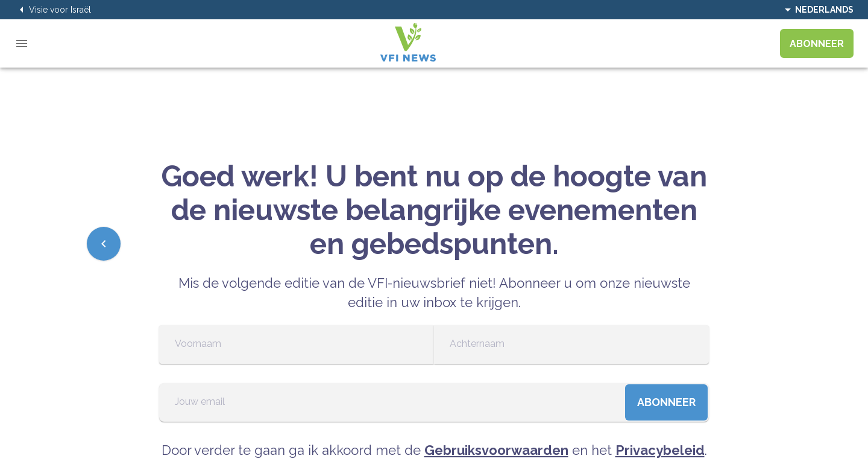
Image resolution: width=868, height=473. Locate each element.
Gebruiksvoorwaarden (496, 450)
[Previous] (104, 244)
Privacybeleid (660, 450)
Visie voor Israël (53, 10)
